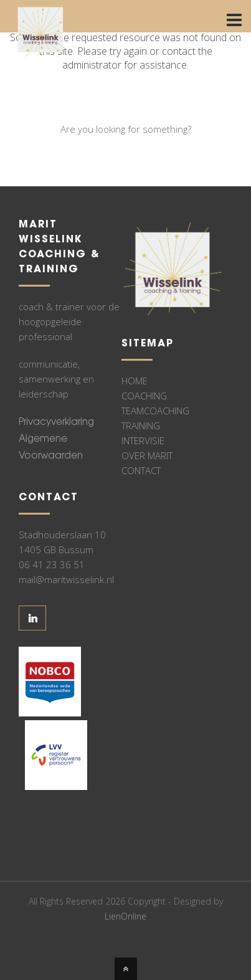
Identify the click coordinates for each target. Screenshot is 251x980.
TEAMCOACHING (155, 411)
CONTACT (141, 470)
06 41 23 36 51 (52, 564)
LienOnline (125, 916)
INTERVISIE (143, 440)
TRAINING (141, 426)
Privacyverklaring (56, 423)
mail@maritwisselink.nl (66, 579)
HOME (135, 381)
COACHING (144, 396)
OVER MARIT (147, 455)
